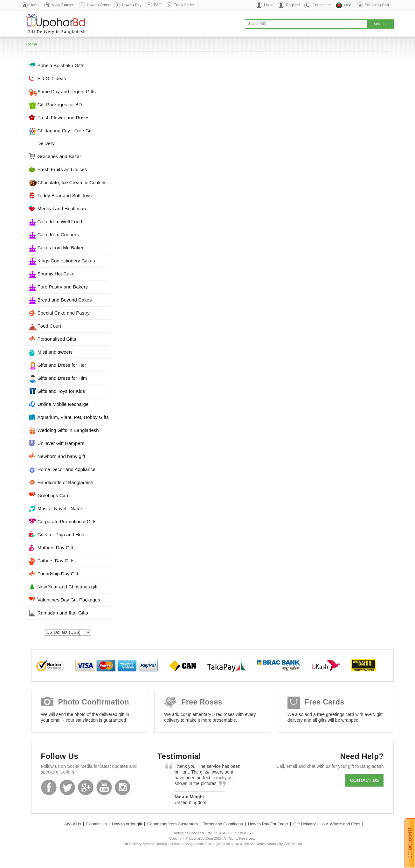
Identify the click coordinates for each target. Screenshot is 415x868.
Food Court (49, 326)
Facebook (49, 787)
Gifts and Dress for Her (62, 365)
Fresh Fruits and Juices (62, 169)
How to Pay (131, 5)
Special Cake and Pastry (64, 313)
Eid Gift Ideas (52, 78)
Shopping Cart (377, 5)
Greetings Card (54, 495)
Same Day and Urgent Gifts (67, 91)
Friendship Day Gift (58, 574)
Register (293, 5)
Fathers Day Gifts (56, 561)
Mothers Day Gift (55, 548)
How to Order (98, 5)
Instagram (123, 787)
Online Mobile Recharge (63, 404)
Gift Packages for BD (60, 104)
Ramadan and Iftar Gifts (63, 613)
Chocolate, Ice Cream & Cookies (72, 182)
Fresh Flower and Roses (63, 118)
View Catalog (63, 5)
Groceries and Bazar (59, 156)
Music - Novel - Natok (60, 508)
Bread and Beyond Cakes (65, 300)
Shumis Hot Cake (56, 274)
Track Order (184, 5)
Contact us (365, 780)
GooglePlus (86, 787)
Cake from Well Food (60, 222)
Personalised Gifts (57, 339)
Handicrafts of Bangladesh (66, 482)
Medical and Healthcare (63, 208)
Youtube (104, 787)
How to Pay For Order (268, 824)
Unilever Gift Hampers (61, 443)
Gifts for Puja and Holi (61, 535)
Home (35, 5)
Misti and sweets (55, 352)
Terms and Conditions (223, 824)
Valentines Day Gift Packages (69, 600)
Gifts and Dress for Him (62, 378)
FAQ (158, 5)
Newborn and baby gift (61, 456)
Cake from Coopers (58, 235)
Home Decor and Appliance (67, 469)
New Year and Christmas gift (68, 587)
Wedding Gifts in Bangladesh (68, 430)
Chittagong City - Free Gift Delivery (65, 137)
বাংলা (348, 5)
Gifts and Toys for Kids (61, 391)
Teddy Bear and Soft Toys (65, 195)
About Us (73, 824)
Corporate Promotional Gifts (67, 521)
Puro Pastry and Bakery (63, 287)
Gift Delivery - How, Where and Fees (327, 824)
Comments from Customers (173, 824)
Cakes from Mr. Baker (61, 248)
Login (269, 5)
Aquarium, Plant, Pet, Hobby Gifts (73, 417)
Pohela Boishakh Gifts (61, 65)
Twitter (67, 787)
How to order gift (127, 824)
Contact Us (322, 5)
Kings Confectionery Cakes (66, 261)
